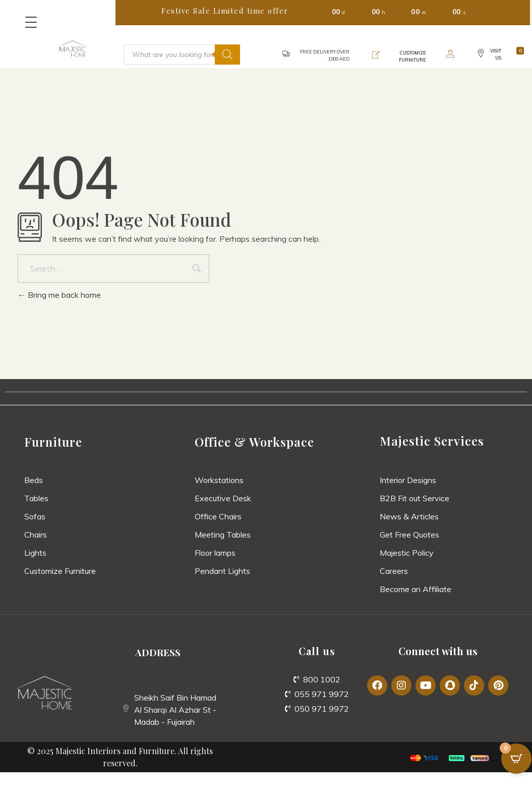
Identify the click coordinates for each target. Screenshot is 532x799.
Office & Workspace (254, 442)
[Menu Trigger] (31, 22)
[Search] (227, 55)
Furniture (53, 442)
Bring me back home (59, 295)
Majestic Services (432, 441)
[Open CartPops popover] (516, 759)
